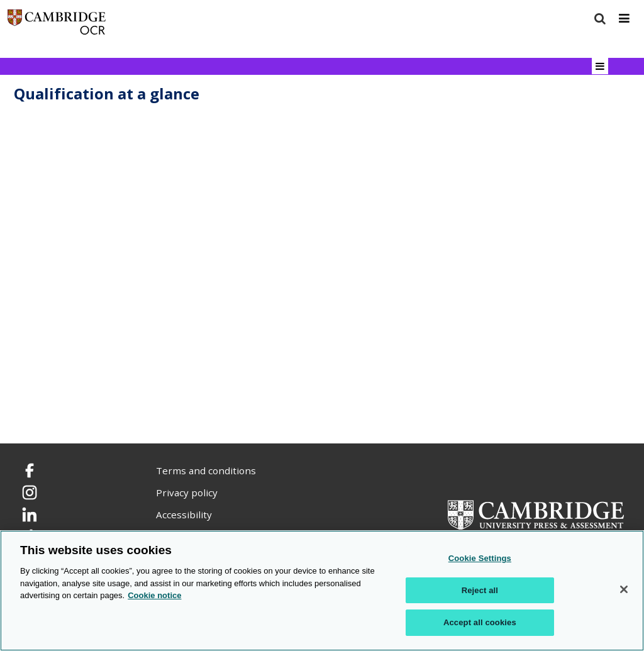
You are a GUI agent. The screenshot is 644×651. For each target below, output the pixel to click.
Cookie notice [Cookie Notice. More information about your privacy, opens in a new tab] (154, 595)
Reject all (480, 590)
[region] (322, 591)
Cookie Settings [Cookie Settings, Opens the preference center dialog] (480, 558)
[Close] (624, 589)
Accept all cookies (480, 622)
